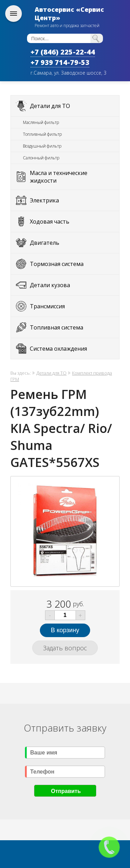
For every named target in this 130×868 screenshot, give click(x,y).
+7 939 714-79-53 (60, 62)
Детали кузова (50, 285)
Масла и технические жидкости (59, 177)
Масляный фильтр (41, 122)
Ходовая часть (50, 222)
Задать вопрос (65, 648)
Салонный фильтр (41, 158)
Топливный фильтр (42, 134)
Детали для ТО (50, 106)
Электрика (44, 200)
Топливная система (57, 327)
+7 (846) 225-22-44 (63, 52)
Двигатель (45, 243)
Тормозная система (57, 264)
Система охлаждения (58, 349)
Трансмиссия (47, 306)
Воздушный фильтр (42, 146)
